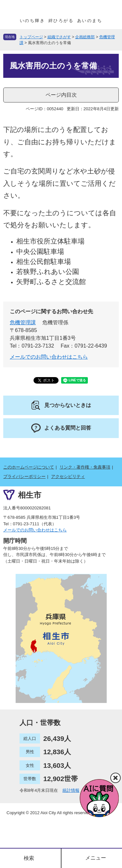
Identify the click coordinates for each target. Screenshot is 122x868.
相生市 (30, 495)
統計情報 (71, 790)
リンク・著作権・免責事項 (85, 467)
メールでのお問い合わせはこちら (49, 357)
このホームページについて (29, 467)
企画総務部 (85, 37)
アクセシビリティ (68, 476)
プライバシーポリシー (24, 476)
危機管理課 (23, 322)
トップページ (31, 37)
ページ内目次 (61, 95)
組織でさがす (59, 37)
